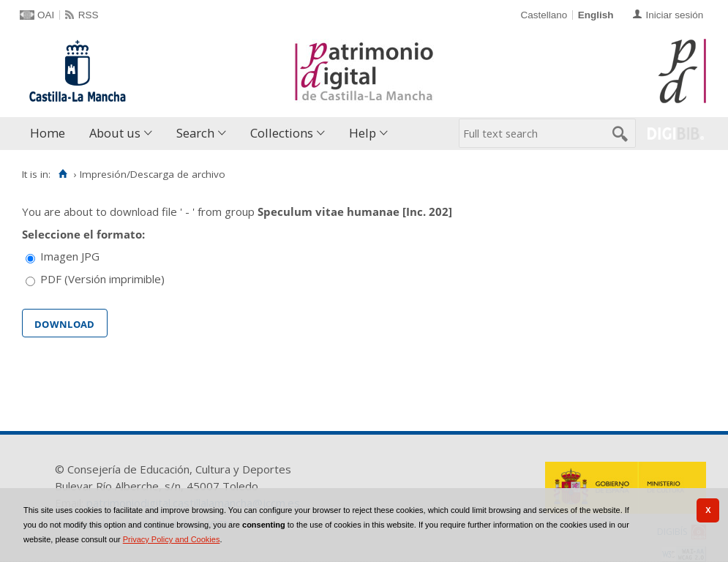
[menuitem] (51, 134)
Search (195, 133)
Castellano (544, 15)
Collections (282, 133)
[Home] (63, 174)
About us (115, 133)
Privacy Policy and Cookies (172, 539)
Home (48, 133)
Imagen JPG (70, 256)
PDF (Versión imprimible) (102, 279)
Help (363, 133)
